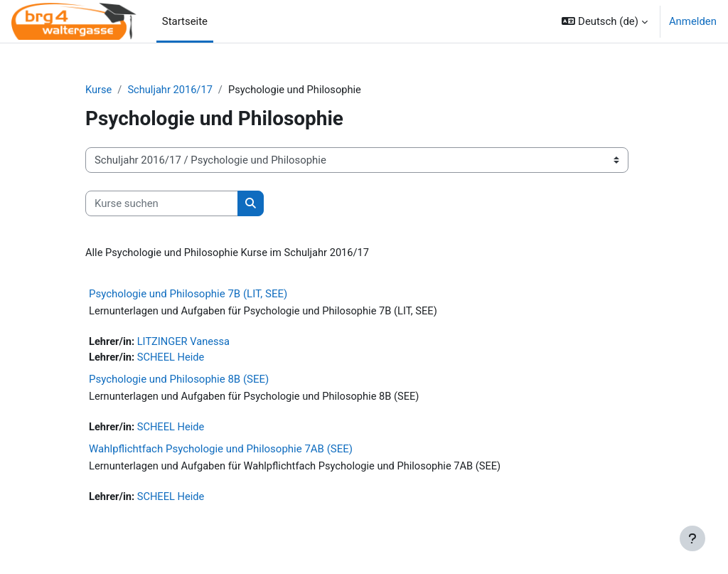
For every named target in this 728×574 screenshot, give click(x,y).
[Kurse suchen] (162, 203)
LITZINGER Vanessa (185, 343)
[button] (604, 21)
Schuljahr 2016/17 (171, 90)
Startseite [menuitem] (185, 21)
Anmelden (693, 21)
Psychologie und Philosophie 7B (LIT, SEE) (188, 294)
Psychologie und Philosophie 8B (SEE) (179, 381)
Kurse (99, 90)
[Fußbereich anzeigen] (692, 538)
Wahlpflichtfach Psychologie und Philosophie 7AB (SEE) (221, 451)
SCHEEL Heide (172, 359)
